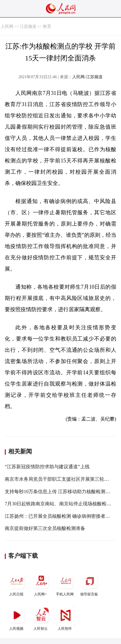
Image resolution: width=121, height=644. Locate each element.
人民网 (7, 27)
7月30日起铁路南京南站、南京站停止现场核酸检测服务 (63, 504)
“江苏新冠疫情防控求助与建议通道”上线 (47, 467)
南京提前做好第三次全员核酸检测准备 (45, 528)
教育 (47, 27)
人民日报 (17, 583)
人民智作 (65, 618)
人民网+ (41, 583)
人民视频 (17, 618)
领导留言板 (90, 583)
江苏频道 (28, 27)
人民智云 (41, 618)
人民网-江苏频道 (87, 77)
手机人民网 (65, 583)
